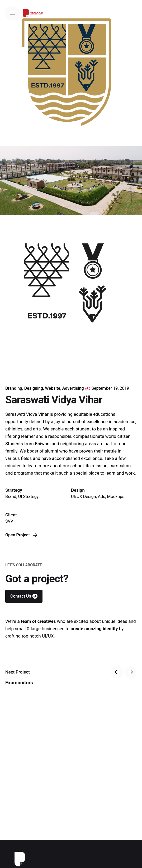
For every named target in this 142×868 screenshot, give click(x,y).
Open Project (21, 535)
